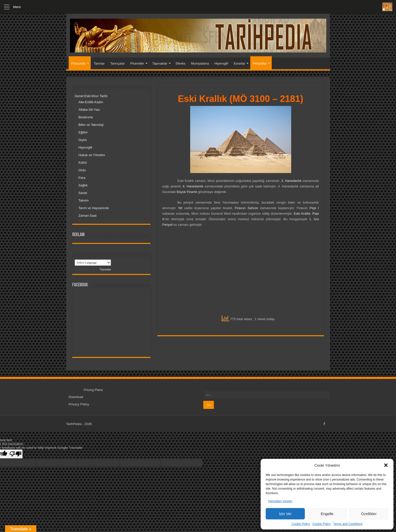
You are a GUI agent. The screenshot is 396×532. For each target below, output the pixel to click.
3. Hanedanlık (291, 181)
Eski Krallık (302, 214)
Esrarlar (239, 63)
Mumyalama (200, 63)
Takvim (84, 200)
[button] (386, 465)
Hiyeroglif (221, 63)
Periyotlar (260, 63)
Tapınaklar (160, 63)
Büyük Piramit (187, 192)
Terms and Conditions (348, 524)
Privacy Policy (79, 404)
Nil (180, 208)
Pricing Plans (93, 390)
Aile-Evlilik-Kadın (91, 102)
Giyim (83, 140)
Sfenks (181, 63)
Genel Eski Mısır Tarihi (91, 96)
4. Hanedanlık (193, 186)
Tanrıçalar (118, 63)
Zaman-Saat (88, 216)
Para (82, 178)
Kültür (83, 163)
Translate (101, 269)
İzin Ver (285, 514)
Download (76, 397)
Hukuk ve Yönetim (92, 155)
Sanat (83, 193)
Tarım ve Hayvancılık (94, 208)
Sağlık (83, 185)
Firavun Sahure (246, 208)
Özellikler (369, 514)
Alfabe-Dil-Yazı (89, 110)
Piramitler (137, 63)
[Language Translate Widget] (93, 263)
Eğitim (83, 132)
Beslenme (86, 117)
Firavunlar (79, 63)
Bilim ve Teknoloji (91, 125)
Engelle (327, 514)
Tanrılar (99, 63)
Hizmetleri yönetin (280, 501)
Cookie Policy (301, 524)
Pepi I (314, 208)
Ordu (82, 170)
